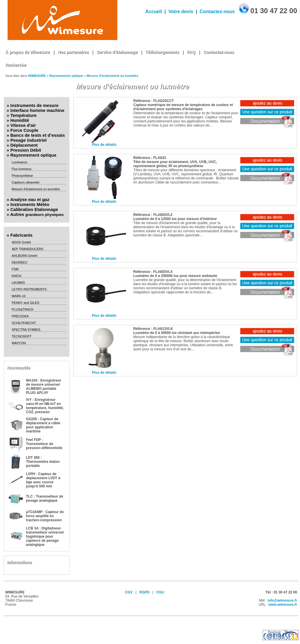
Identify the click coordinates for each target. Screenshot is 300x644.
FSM (15, 269)
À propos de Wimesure (27, 52)
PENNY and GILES (26, 303)
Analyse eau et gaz (30, 199)
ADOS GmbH (21, 242)
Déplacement (24, 145)
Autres (37, 214)
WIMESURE (37, 76)
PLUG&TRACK (23, 309)
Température (24, 115)
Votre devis (181, 12)
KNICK (17, 276)
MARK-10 (19, 296)
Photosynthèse (22, 176)
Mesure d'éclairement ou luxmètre (112, 76)
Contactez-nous (217, 12)
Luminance (20, 162)
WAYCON (19, 343)
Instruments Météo (30, 204)
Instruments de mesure (35, 105)
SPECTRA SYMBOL (26, 330)
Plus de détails (104, 145)
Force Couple (25, 130)
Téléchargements (162, 52)
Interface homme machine (37, 110)
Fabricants (22, 235)
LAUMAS (18, 283)
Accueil (154, 12)
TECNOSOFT (22, 336)
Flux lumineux (22, 169)
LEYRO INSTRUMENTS (29, 289)
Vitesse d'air (23, 125)
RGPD (145, 592)
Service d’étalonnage (117, 52)
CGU (160, 592)
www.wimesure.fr (283, 605)
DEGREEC (20, 262)
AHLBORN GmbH (25, 256)
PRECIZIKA (20, 316)
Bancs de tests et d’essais (38, 135)
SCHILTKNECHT (24, 323)
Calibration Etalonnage (34, 209)
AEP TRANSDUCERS (27, 249)
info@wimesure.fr (282, 600)
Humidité (20, 120)
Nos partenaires (73, 52)
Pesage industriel (29, 140)
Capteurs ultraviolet (26, 182)
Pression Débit (26, 150)
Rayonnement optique (66, 76)
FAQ (191, 52)
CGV (129, 592)
